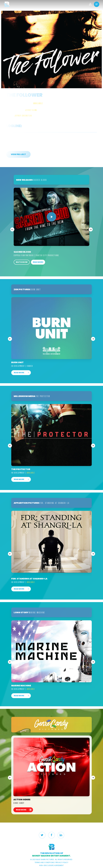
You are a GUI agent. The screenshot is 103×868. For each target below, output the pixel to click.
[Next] (91, 229)
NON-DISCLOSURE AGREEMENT (51, 865)
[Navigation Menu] (97, 4)
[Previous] (12, 229)
